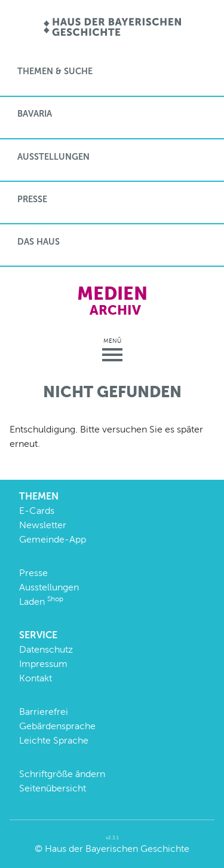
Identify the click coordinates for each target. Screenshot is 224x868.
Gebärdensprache (57, 726)
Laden (41, 601)
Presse (32, 199)
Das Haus (39, 242)
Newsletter (43, 525)
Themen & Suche (55, 71)
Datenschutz (46, 649)
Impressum (43, 664)
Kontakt (36, 678)
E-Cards (37, 511)
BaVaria (35, 114)
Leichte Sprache (54, 740)
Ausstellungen (53, 157)
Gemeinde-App (53, 539)
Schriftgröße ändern (62, 774)
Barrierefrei (44, 712)
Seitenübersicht (53, 788)
